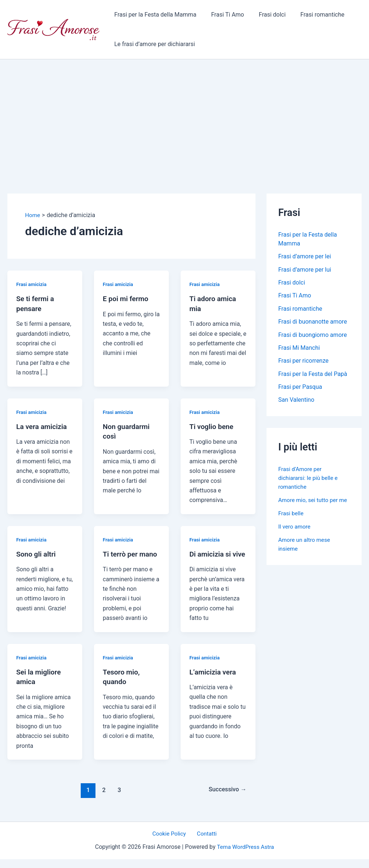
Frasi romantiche (312, 15)
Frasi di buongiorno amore (313, 336)
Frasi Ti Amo (223, 15)
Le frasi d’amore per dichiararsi (153, 44)
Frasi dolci (265, 15)
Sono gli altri (37, 553)
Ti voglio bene (213, 426)
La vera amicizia (43, 426)
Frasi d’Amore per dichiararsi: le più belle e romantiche (310, 481)
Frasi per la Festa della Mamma (154, 15)
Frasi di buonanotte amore (313, 323)
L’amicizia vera (214, 680)
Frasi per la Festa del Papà (313, 376)
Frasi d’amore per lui (305, 270)
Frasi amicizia (32, 284)
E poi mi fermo (127, 299)
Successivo (226, 798)
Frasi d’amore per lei (305, 257)
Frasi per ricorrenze (304, 363)
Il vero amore (295, 538)
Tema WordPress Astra (245, 855)
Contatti (205, 842)
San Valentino (296, 403)
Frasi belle (292, 525)
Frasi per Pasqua (300, 389)
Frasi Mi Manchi (299, 350)
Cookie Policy (171, 842)
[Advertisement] (184, 115)
